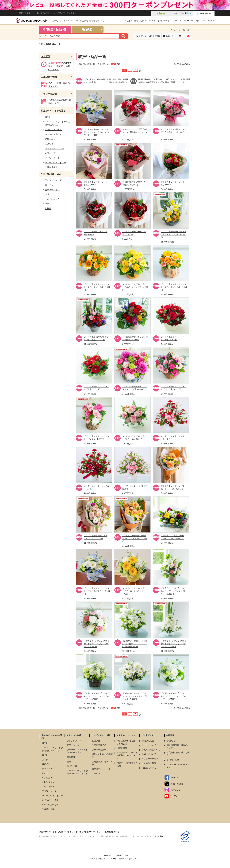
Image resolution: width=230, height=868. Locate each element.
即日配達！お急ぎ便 (54, 29)
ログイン (143, 36)
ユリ (47, 194)
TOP (41, 44)
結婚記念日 (50, 139)
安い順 (86, 64)
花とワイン (50, 144)
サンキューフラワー (54, 148)
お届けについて (149, 754)
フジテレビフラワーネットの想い (186, 21)
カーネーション (52, 190)
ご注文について (149, 745)
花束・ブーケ (73, 745)
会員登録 (156, 36)
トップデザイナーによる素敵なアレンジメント (127, 755)
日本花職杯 (122, 748)
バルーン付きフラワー (55, 163)
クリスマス (47, 768)
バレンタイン (48, 782)
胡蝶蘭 (48, 209)
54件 (119, 64)
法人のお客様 (209, 21)
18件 (108, 64)
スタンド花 (72, 766)
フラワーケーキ (52, 158)
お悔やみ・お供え (53, 130)
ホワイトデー (51, 153)
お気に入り (171, 36)
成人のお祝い (48, 778)
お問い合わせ (164, 21)
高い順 (92, 64)
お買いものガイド (148, 21)
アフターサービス (150, 759)
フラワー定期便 (49, 94)
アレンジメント (74, 741)
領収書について (149, 768)
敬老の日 (46, 764)
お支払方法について (151, 750)
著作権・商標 (173, 760)
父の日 (45, 760)
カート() (186, 36)
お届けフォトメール (101, 769)
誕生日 (48, 117)
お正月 (45, 773)
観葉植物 (71, 757)
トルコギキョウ (52, 199)
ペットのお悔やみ (53, 134)
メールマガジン (99, 773)
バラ (47, 204)
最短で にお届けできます (60, 66)
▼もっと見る (158, 836)
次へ (141, 71)
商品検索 (87, 29)
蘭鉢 (69, 762)
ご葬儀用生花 (51, 167)
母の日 (45, 755)
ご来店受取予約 (49, 77)
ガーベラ (49, 185)
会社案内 (171, 741)
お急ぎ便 (46, 56)
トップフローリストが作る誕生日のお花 (57, 123)
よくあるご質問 (131, 21)
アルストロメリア (53, 180)
